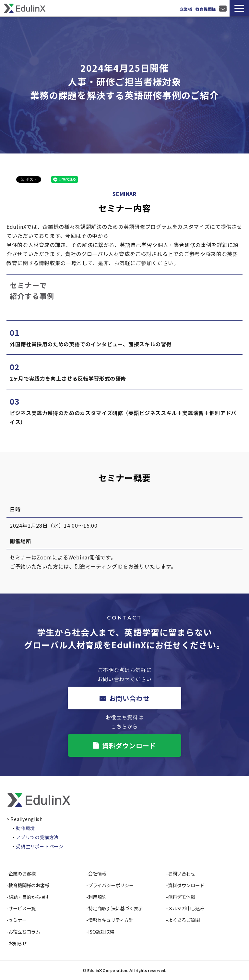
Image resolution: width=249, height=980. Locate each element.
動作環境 (25, 828)
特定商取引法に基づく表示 (115, 908)
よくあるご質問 (184, 920)
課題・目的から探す (29, 897)
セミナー (18, 920)
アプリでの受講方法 (37, 837)
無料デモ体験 (182, 897)
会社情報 (97, 873)
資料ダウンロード (129, 746)
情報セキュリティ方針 (111, 920)
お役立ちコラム (24, 931)
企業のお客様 (22, 873)
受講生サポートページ (40, 846)
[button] (239, 8)
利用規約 (97, 897)
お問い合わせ (224, 8)
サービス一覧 (22, 908)
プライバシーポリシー (111, 885)
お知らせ (18, 943)
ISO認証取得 (101, 931)
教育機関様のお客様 (29, 885)
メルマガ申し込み (186, 908)
